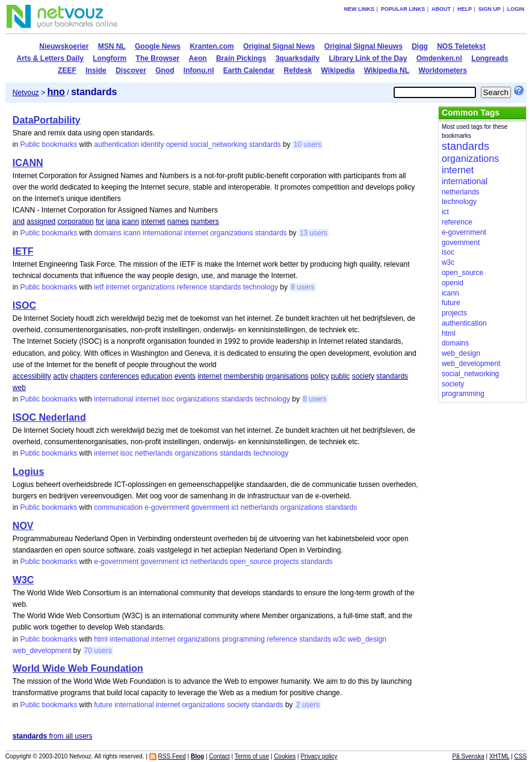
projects (286, 562)
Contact (219, 756)
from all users (53, 736)
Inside (96, 70)
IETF (23, 251)
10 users (308, 144)
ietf (99, 287)
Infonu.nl (199, 70)
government (210, 507)
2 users (308, 705)
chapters (84, 376)
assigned (41, 221)
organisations (287, 376)
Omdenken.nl (439, 58)
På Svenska (468, 756)
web (19, 388)
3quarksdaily (298, 58)
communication (118, 507)
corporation (76, 221)
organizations (231, 233)
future (103, 705)
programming (243, 639)
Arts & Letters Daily (50, 58)
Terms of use (252, 756)
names (178, 221)
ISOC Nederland (49, 417)
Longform (110, 58)
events (185, 376)
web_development (42, 651)
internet (153, 221)
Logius (28, 472)
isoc (168, 399)
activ (60, 376)
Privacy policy (319, 756)
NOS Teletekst (461, 46)
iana (113, 221)
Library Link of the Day (368, 58)
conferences (119, 376)
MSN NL (112, 46)
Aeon (198, 58)
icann (130, 221)
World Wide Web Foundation (78, 668)
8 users (302, 287)
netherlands (154, 453)
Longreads (490, 58)
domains (107, 233)
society (363, 376)
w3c (339, 639)
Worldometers (442, 70)
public (340, 376)
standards (265, 144)
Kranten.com (212, 46)
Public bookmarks (49, 144)
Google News (158, 46)
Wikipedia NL (387, 70)
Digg (420, 46)
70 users (98, 651)
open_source (251, 562)
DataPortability (47, 120)
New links (359, 9)
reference (192, 287)
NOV (23, 526)
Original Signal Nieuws (363, 46)
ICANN (28, 163)
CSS (521, 756)
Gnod (165, 70)
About (441, 9)
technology (261, 287)
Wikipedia (338, 70)
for (100, 221)
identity (152, 144)
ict (235, 507)
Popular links (403, 9)
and (19, 221)
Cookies (285, 756)
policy (320, 376)
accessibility (32, 376)
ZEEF (67, 70)
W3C (23, 580)
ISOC (24, 305)
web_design (367, 639)
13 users (314, 233)
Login (516, 9)
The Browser (158, 58)
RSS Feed (172, 756)
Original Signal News (279, 46)
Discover (131, 70)
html (101, 639)
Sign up (490, 9)
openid (177, 144)
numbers (205, 221)
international (162, 233)
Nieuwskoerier (64, 46)
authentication (116, 144)
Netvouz (26, 93)
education (156, 376)
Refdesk (298, 70)
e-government (167, 507)
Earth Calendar (249, 70)
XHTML (500, 756)
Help (465, 9)
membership (244, 376)
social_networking (218, 144)
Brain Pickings (241, 58)
